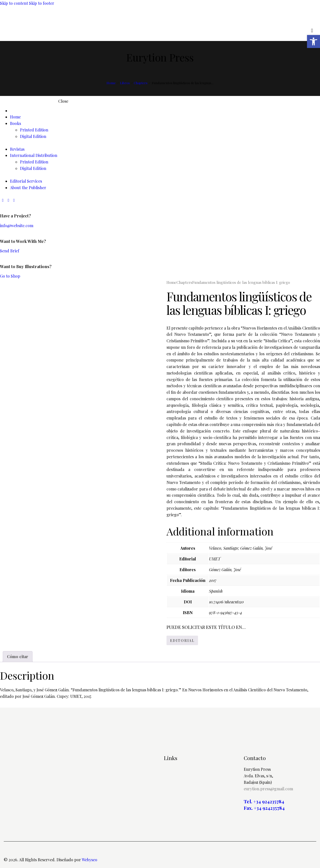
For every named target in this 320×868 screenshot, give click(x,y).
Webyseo (89, 860)
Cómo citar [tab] (18, 656)
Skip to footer (42, 3)
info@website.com (17, 225)
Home (111, 83)
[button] (313, 41)
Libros (125, 83)
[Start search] (312, 30)
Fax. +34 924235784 (264, 808)
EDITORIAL (182, 641)
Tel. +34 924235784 (264, 801)
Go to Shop (10, 276)
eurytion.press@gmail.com (268, 789)
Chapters (141, 83)
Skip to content (14, 3)
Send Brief (10, 251)
